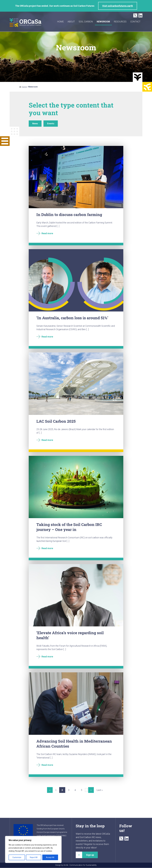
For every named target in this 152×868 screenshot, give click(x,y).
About (71, 22)
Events (51, 124)
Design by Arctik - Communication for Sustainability (76, 865)
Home (60, 22)
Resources (120, 22)
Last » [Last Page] (100, 790)
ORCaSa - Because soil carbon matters (26, 23)
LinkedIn (140, 16)
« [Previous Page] (50, 790)
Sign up (90, 855)
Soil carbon (86, 22)
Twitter (135, 16)
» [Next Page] (91, 790)
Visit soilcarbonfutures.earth (118, 6)
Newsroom (103, 22)
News (35, 124)
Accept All (50, 857)
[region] (33, 849)
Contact (135, 22)
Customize (17, 857)
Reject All (34, 857)
